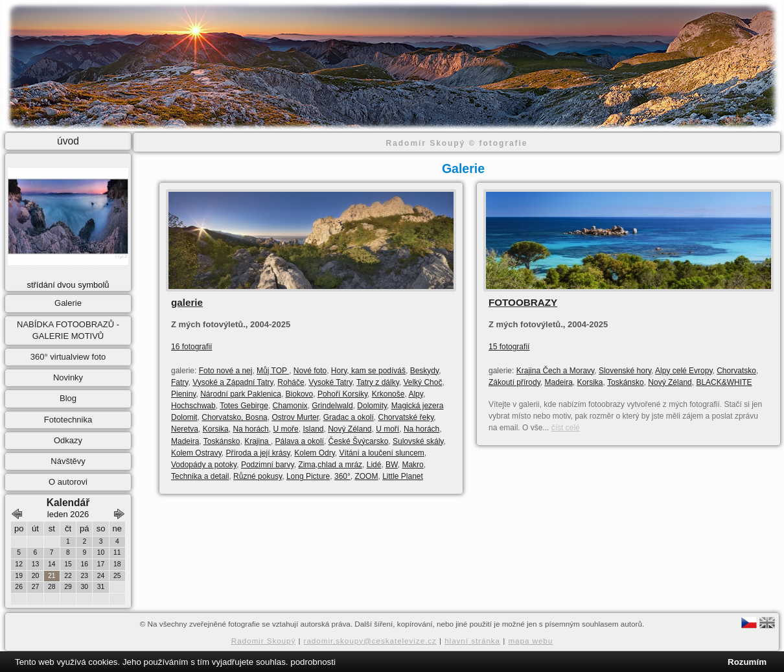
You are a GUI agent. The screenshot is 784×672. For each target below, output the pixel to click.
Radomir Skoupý (264, 641)
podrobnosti (313, 662)
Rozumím (747, 662)
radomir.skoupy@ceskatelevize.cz (370, 641)
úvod (68, 141)
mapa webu (530, 641)
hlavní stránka (472, 641)
